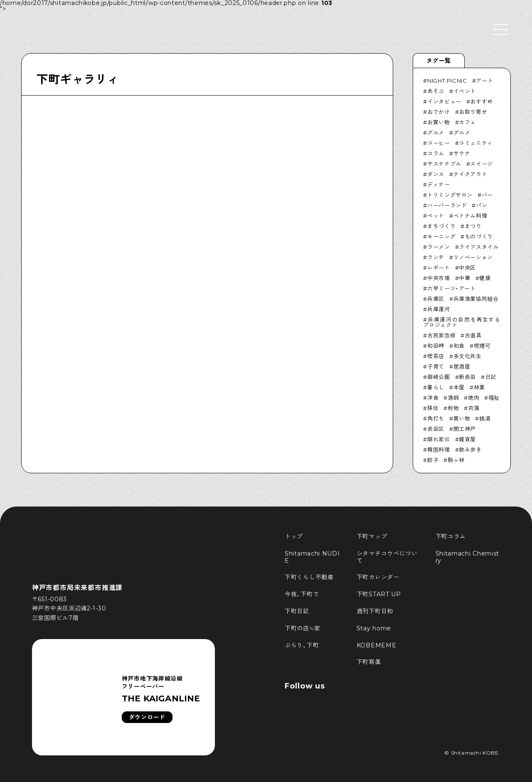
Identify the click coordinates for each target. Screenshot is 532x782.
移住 (433, 408)
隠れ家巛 (439, 439)
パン (482, 205)
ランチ (436, 257)
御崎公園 (439, 377)
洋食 (433, 398)
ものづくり (479, 236)
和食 (459, 346)
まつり (473, 226)
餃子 (433, 460)
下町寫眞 (369, 662)
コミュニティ (476, 143)
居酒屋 (462, 366)
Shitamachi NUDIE (312, 557)
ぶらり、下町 (302, 645)
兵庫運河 (439, 309)
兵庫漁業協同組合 (476, 299)
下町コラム (451, 536)
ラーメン (439, 247)
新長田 (467, 377)
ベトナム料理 (470, 216)
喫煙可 (482, 346)
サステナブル (444, 164)
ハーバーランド (447, 205)
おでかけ (439, 112)
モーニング (441, 236)
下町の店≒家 (302, 628)
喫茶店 (436, 356)
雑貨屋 (467, 439)
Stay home (374, 628)
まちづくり (441, 226)
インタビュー (444, 101)
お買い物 (439, 122)
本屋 (459, 387)
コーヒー (439, 143)
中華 (464, 278)
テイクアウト (470, 174)
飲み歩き (470, 450)
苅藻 (474, 408)
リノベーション (473, 257)
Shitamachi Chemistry (468, 557)
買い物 (462, 418)
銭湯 (485, 418)
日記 (491, 377)
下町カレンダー (378, 577)
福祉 (494, 398)
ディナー (439, 184)
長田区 (436, 429)
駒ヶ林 (456, 460)
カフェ (467, 122)
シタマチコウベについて (387, 557)
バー (487, 195)
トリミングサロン (450, 195)
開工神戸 (465, 429)
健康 (485, 278)
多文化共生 (468, 356)
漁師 (453, 398)
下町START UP (379, 594)
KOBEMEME (377, 645)
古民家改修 (441, 335)
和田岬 (436, 346)
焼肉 (474, 398)
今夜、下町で (302, 594)
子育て (436, 366)
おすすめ (482, 101)
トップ (294, 536)
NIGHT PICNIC (447, 81)
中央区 (467, 268)
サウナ (462, 153)
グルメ (436, 133)
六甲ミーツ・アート (452, 288)
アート (484, 81)
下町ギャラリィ (78, 79)
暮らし (436, 387)
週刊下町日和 (375, 611)
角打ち (436, 418)
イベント (465, 91)
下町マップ (372, 536)
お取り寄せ (473, 112)
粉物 (453, 408)
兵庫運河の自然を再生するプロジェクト (462, 322)
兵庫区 (436, 299)
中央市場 (439, 278)
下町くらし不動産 (309, 577)
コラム (436, 153)
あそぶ (436, 91)
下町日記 (297, 611)
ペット (436, 216)
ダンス (436, 174)
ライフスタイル (479, 247)
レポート (439, 268)
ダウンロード (147, 717)
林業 (479, 387)
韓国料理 (439, 450)
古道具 (473, 335)
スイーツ (482, 164)
